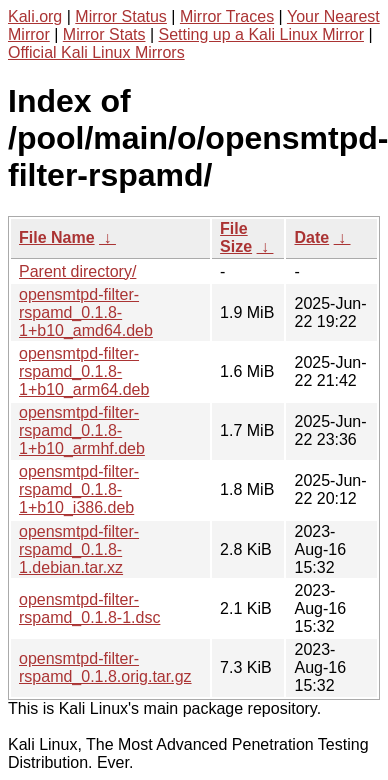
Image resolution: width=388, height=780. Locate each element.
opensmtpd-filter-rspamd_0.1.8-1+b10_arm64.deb (84, 371)
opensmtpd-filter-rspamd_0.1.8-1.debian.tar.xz (79, 549)
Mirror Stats (104, 34)
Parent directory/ (77, 271)
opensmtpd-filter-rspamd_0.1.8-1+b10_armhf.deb (82, 430)
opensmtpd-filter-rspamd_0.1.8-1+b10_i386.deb (79, 489)
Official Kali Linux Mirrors (96, 52)
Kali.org (35, 16)
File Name (57, 237)
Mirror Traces (227, 16)
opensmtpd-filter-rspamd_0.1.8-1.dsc (89, 608)
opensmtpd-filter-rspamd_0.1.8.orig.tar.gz (105, 667)
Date (311, 237)
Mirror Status (121, 16)
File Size (236, 237)
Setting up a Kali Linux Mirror (261, 34)
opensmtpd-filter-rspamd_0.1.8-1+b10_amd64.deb (86, 312)
